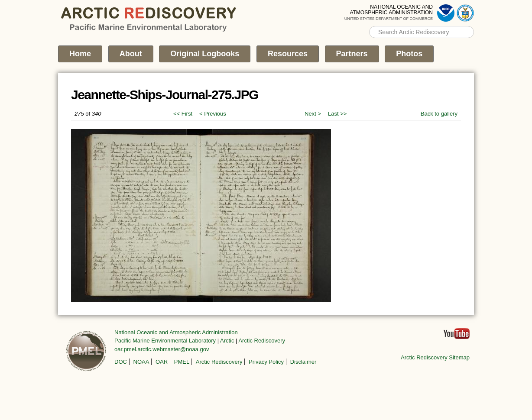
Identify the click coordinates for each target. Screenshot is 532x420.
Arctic (227, 341)
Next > (313, 114)
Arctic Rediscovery (262, 341)
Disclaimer (303, 362)
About (131, 54)
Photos (409, 54)
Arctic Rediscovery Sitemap (435, 357)
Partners (352, 54)
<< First (183, 114)
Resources (288, 54)
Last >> (337, 114)
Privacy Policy (266, 362)
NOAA (141, 362)
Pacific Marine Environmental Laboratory (165, 341)
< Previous (213, 114)
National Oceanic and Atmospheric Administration (176, 332)
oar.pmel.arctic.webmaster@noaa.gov (162, 349)
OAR (162, 362)
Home (80, 54)
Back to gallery (439, 114)
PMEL (182, 362)
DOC (121, 362)
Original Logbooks (205, 54)
